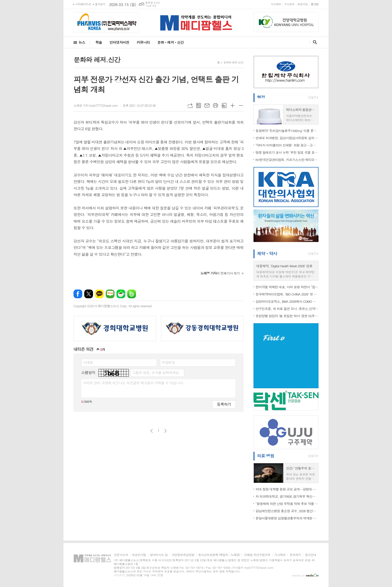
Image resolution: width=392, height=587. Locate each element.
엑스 (89, 294)
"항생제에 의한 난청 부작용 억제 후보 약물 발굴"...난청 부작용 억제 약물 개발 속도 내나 (287, 504)
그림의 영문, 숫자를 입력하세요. (156, 372)
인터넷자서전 (119, 42)
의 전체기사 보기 (220, 273)
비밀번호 (168, 362)
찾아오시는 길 (159, 555)
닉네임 (88, 362)
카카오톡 (99, 294)
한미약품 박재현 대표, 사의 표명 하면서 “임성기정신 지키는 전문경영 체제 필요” (287, 287)
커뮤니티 (143, 42)
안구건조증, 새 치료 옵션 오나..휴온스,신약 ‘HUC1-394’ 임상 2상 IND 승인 (287, 309)
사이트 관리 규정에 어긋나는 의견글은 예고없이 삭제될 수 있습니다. (133, 383)
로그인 (315, 4)
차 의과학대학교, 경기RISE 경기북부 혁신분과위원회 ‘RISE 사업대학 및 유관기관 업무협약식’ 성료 (287, 496)
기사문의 (289, 4)
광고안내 (311, 555)
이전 (152, 431)
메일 (207, 105)
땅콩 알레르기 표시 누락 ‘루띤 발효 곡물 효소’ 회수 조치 (287, 152)
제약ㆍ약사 (267, 253)
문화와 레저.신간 (233, 62)
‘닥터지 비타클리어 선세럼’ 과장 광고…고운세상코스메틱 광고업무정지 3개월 (287, 145)
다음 (165, 431)
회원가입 (303, 4)
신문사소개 (121, 555)
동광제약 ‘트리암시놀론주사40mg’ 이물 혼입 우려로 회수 (287, 131)
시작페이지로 (83, 4)
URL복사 (190, 105)
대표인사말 (139, 555)
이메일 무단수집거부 (257, 555)
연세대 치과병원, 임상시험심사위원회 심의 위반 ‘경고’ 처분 (287, 138)
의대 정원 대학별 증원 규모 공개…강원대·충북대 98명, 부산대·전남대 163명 (287, 489)
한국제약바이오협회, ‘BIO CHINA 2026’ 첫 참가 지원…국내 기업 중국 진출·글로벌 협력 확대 (287, 294)
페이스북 (78, 294)
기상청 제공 (151, 6)
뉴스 (82, 42)
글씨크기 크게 (232, 105)
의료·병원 (266, 456)
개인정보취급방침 (183, 555)
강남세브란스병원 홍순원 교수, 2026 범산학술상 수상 (287, 511)
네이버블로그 (110, 294)
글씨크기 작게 (241, 105)
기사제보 (276, 4)
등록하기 (224, 404)
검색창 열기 (314, 42)
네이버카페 (121, 294)
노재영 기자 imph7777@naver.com (96, 105)
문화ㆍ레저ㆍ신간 (170, 42)
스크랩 (224, 105)
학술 (98, 42)
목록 (198, 105)
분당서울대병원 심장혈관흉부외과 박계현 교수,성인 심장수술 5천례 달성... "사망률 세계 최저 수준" (287, 518)
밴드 (132, 294)
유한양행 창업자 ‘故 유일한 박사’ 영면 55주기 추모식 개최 (287, 316)
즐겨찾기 (100, 4)
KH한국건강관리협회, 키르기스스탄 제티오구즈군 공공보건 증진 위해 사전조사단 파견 (287, 160)
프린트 (215, 105)
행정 (261, 97)
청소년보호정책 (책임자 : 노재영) (219, 555)
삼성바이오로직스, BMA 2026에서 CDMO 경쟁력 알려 (287, 301)
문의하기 (295, 555)
